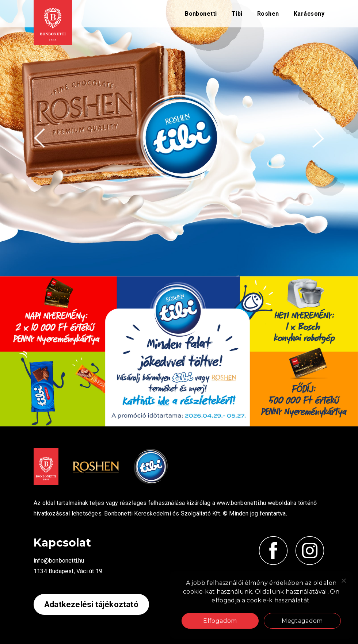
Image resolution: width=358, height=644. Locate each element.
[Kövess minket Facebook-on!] (273, 551)
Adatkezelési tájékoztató (91, 604)
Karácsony (309, 14)
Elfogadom (220, 621)
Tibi (237, 14)
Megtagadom (302, 621)
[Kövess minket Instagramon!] (310, 551)
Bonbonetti (201, 14)
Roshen (268, 14)
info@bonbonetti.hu (59, 561)
